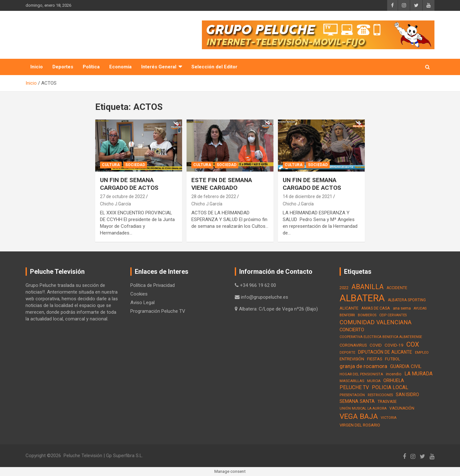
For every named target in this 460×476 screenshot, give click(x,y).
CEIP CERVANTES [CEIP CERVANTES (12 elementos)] (393, 315)
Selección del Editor (214, 67)
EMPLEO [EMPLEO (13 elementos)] (422, 352)
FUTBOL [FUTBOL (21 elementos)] (393, 359)
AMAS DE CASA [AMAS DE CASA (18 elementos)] (376, 308)
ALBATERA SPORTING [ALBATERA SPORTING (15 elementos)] (407, 300)
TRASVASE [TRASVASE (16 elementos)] (387, 402)
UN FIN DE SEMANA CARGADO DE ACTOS (129, 184)
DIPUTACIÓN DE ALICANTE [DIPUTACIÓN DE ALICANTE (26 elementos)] (385, 352)
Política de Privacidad (153, 285)
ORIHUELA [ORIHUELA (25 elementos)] (394, 380)
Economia (120, 67)
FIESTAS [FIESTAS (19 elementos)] (375, 359)
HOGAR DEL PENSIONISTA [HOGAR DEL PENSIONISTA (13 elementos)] (361, 374)
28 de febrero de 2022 (214, 196)
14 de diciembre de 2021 (307, 196)
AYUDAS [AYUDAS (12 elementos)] (420, 308)
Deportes (63, 67)
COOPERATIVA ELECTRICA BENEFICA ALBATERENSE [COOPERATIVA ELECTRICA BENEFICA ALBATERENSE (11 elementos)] (381, 337)
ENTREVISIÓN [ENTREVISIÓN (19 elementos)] (352, 359)
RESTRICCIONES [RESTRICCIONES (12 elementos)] (380, 395)
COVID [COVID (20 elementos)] (376, 345)
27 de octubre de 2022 (123, 196)
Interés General (159, 67)
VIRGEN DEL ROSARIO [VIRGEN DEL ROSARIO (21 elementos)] (360, 425)
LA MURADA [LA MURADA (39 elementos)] (418, 374)
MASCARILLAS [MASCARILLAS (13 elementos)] (352, 381)
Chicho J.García (115, 204)
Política (91, 67)
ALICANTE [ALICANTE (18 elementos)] (349, 308)
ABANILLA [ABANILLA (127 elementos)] (368, 287)
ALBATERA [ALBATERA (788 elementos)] (362, 298)
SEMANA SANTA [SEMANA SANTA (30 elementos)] (357, 401)
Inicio (37, 67)
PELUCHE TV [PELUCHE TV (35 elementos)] (354, 388)
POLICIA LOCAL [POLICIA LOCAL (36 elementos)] (390, 387)
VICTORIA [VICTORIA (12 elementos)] (389, 418)
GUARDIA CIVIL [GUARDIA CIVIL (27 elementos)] (406, 367)
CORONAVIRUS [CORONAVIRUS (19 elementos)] (353, 345)
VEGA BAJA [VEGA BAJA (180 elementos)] (359, 416)
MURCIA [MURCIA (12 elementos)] (374, 381)
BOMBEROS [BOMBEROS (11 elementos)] (367, 315)
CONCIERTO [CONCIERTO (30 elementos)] (352, 330)
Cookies (139, 294)
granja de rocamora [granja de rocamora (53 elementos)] (363, 366)
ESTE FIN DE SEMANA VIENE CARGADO (222, 184)
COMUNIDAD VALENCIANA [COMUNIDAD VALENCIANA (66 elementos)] (376, 322)
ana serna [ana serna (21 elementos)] (402, 308)
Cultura (111, 165)
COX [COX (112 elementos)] (413, 344)
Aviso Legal (142, 303)
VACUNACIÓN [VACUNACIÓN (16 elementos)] (402, 408)
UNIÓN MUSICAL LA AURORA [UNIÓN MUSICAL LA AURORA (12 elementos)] (363, 408)
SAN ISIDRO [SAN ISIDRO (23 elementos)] (407, 395)
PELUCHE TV (63, 31)
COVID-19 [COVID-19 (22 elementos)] (394, 345)
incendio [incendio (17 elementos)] (394, 374)
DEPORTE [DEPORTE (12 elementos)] (347, 353)
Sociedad (135, 165)
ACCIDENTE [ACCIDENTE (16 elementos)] (397, 288)
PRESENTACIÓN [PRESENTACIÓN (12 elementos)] (352, 395)
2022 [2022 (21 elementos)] (344, 288)
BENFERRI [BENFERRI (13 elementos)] (347, 315)
